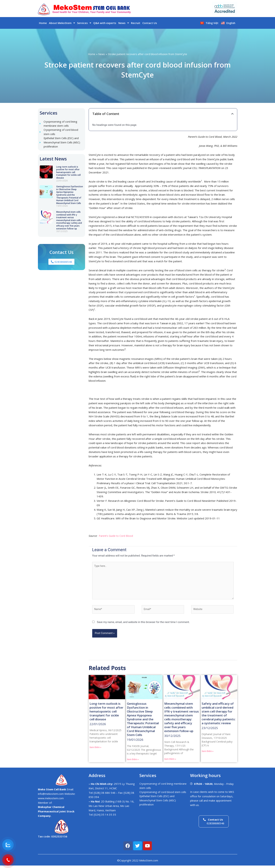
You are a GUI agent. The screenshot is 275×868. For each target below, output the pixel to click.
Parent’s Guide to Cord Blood (117, 536)
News (124, 23)
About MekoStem (62, 23)
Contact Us (150, 23)
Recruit (136, 23)
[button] (232, 114)
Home (43, 23)
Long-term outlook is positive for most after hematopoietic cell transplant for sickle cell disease (68, 174)
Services (84, 23)
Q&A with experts (105, 23)
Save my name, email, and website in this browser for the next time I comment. (143, 625)
